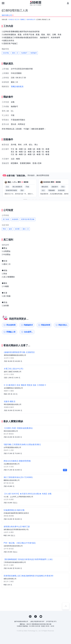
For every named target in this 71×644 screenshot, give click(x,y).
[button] (25, 199)
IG (30, 617)
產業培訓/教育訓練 (28, 219)
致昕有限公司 (31, 20)
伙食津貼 (6, 53)
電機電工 (23, 20)
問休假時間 (11, 325)
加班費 (17, 229)
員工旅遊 (6, 219)
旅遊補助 (15, 219)
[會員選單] (68, 3)
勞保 (4, 229)
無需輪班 (34, 53)
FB (36, 617)
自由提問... (28, 332)
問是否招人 (63, 325)
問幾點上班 (11, 332)
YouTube (41, 617)
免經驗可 (24, 53)
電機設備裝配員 (17, 87)
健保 (10, 229)
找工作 (17, 20)
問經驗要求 (28, 325)
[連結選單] (3, 3)
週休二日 (15, 53)
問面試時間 (46, 325)
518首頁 (11, 20)
